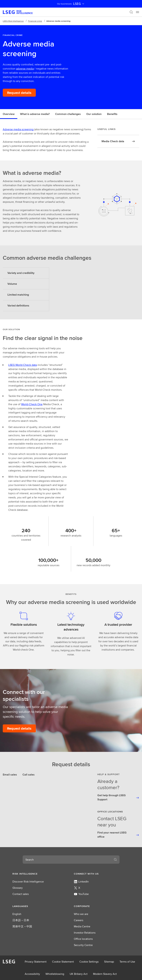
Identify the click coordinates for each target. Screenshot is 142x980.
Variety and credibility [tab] (21, 273)
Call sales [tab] (29, 775)
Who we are (81, 914)
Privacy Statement (36, 962)
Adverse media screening (18, 129)
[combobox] (67, 860)
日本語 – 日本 (21, 920)
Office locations (83, 939)
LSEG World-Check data (23, 365)
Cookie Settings (89, 962)
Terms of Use (127, 962)
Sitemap (109, 962)
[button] (40, 874)
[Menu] (138, 12)
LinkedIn (81, 882)
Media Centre (82, 926)
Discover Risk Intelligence (28, 882)
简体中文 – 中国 (22, 926)
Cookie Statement (63, 962)
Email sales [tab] (10, 775)
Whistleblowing (55, 974)
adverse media (25, 69)
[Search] (131, 12)
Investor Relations (85, 933)
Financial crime (35, 21)
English (17, 914)
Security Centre (83, 945)
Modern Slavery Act (105, 974)
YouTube (81, 894)
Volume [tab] (12, 284)
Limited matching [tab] (18, 295)
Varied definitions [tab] (18, 306)
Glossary (18, 888)
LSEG (79, 4)
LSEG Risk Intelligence (13, 21)
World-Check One (32, 404)
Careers (79, 920)
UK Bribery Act (79, 974)
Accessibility (32, 974)
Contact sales (21, 894)
